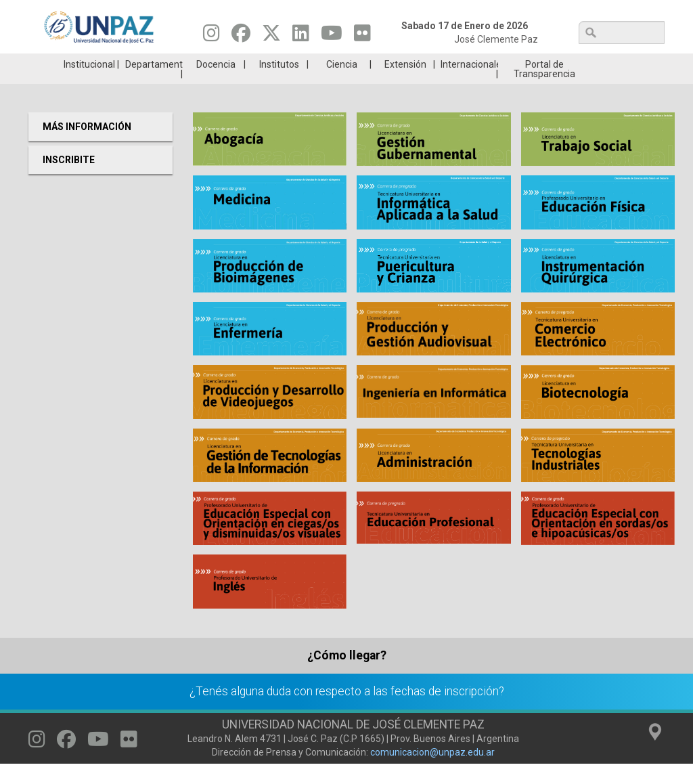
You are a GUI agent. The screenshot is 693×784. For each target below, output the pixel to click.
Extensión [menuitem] (405, 85)
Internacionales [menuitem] (469, 85)
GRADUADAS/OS (505, 64)
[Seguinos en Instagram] (211, 37)
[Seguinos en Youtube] (332, 37)
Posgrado (611, 64)
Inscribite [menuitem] (69, 180)
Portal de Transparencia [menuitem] (544, 89)
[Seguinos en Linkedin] (301, 37)
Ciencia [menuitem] (342, 85)
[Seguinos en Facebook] (241, 37)
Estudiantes (399, 64)
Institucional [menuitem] (89, 85)
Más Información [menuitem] (87, 147)
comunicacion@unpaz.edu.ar (432, 772)
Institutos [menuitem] (279, 85)
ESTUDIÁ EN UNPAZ (187, 64)
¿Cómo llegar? (347, 676)
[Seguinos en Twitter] (271, 37)
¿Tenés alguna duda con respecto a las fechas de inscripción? (347, 712)
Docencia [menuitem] (216, 85)
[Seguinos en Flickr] (362, 37)
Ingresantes (293, 64)
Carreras (81, 64)
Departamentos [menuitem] (154, 85)
